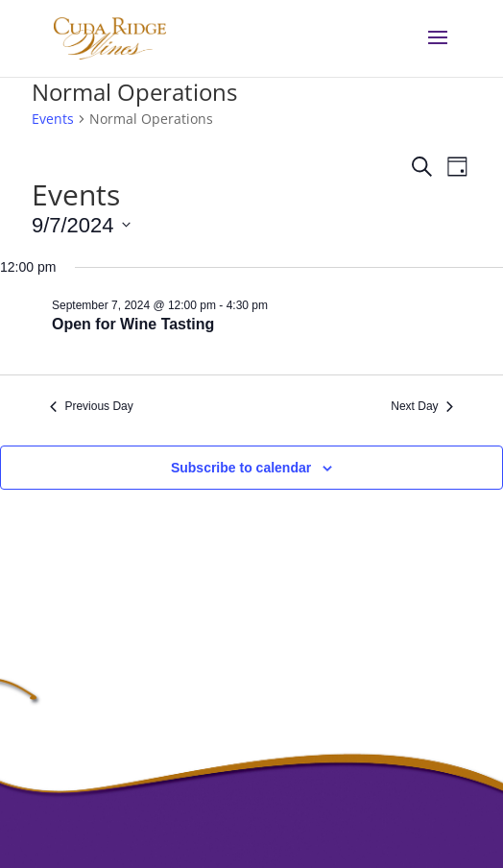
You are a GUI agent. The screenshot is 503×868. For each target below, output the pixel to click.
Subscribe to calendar (241, 468)
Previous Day (91, 406)
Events (53, 119)
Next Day (421, 406)
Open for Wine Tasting (133, 324)
